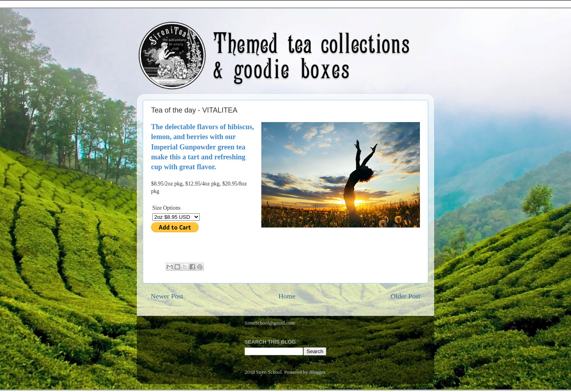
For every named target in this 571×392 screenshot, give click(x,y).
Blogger (317, 372)
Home (287, 296)
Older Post (405, 296)
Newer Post (167, 296)
